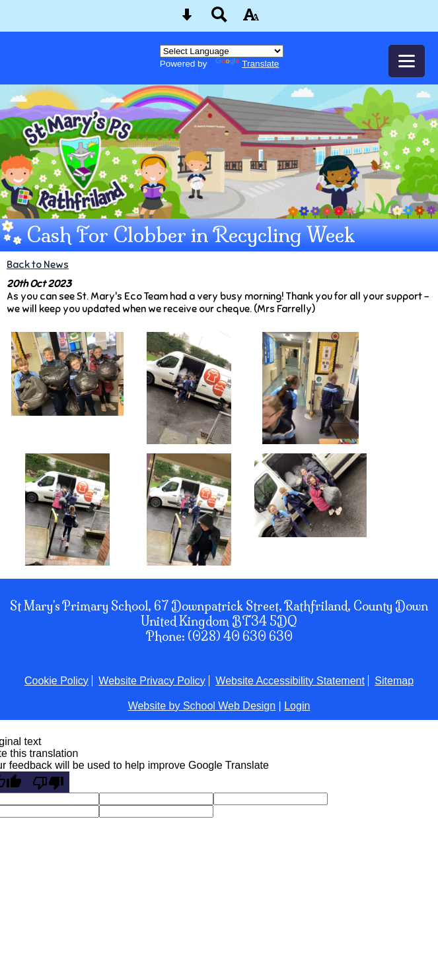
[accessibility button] (251, 19)
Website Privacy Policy (152, 681)
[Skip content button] (187, 19)
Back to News (38, 264)
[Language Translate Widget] (222, 51)
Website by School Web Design (202, 706)
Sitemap (394, 681)
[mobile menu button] (407, 61)
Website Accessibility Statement (290, 681)
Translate (247, 64)
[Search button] (219, 19)
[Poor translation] (48, 782)
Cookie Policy (56, 681)
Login (297, 706)
